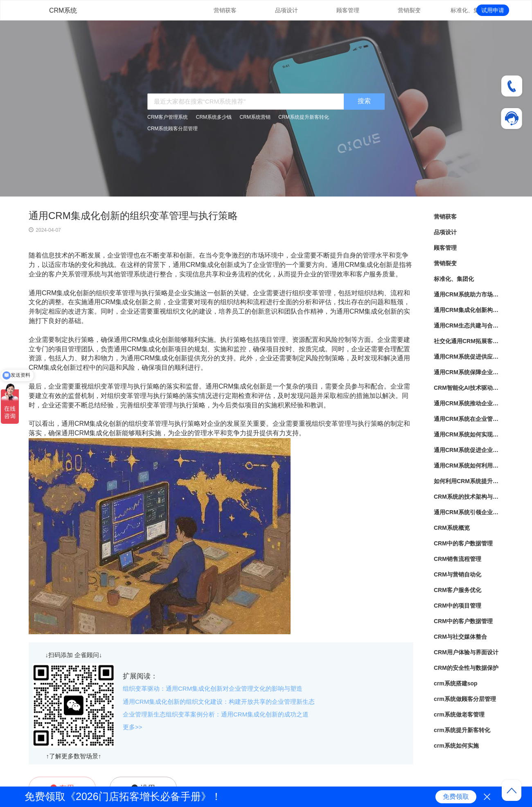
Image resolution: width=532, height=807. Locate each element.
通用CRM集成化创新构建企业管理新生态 (469, 310)
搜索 (364, 101)
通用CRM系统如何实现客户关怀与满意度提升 (469, 434)
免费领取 (456, 797)
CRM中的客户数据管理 (463, 543)
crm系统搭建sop (456, 683)
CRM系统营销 (255, 117)
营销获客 (225, 10)
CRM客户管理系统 (168, 117)
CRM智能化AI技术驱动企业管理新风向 (469, 388)
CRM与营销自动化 (458, 574)
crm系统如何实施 (456, 746)
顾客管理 (348, 10)
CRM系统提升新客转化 (303, 117)
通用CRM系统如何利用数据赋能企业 (469, 466)
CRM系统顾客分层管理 (172, 129)
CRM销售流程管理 (458, 559)
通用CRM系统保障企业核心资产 (469, 372)
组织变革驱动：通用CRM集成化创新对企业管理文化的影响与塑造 (213, 688)
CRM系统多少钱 (214, 117)
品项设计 (286, 10)
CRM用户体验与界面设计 (466, 652)
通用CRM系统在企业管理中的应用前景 (469, 419)
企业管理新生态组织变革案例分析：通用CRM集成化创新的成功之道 (216, 714)
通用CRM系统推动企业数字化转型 (469, 403)
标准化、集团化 (471, 10)
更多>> (133, 727)
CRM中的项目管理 (458, 606)
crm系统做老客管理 (459, 714)
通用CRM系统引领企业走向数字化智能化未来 (469, 512)
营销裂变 (409, 10)
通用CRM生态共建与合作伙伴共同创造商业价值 (469, 326)
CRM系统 (63, 10)
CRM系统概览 (452, 528)
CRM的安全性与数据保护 (466, 668)
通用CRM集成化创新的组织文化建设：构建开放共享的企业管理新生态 (219, 702)
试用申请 (493, 10)
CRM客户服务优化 (458, 590)
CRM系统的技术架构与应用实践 (469, 497)
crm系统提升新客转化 (462, 730)
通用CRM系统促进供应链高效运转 (469, 357)
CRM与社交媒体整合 (460, 637)
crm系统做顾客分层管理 (465, 699)
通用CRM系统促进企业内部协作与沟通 (469, 450)
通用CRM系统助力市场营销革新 (469, 294)
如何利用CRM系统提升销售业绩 (469, 481)
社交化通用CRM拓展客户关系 (469, 341)
